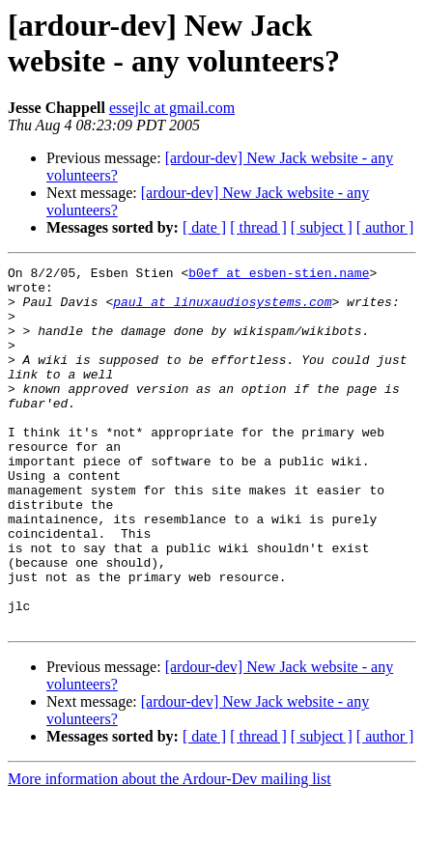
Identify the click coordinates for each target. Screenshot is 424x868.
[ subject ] (322, 227)
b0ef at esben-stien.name (279, 275)
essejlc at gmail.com (172, 108)
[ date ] (204, 227)
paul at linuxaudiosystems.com (222, 310)
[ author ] (385, 227)
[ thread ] (258, 227)
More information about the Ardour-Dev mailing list (170, 851)
